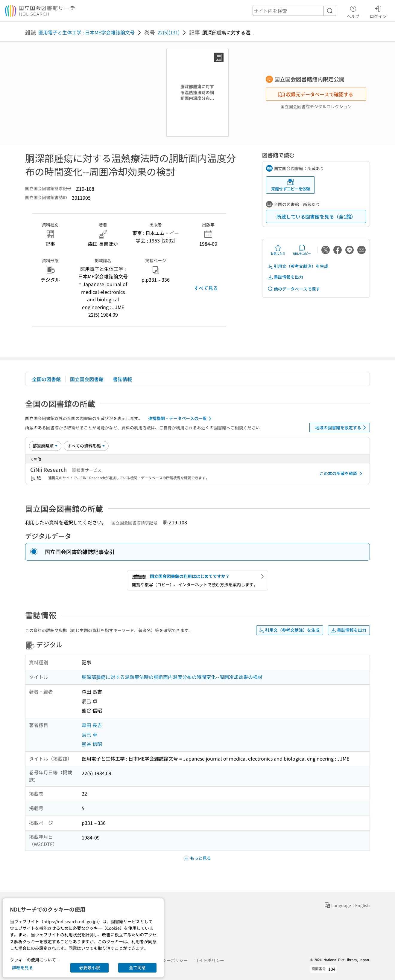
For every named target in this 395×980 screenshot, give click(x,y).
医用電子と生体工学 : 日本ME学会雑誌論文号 (86, 32)
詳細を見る (22, 967)
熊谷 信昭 (92, 744)
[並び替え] (45, 446)
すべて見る (206, 288)
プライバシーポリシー (167, 960)
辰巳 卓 (89, 735)
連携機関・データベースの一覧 (181, 419)
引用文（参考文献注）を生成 (298, 266)
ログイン (378, 11)
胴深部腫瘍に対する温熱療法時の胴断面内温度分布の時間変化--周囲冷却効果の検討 (172, 677)
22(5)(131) (168, 32)
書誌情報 (122, 379)
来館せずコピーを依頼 (291, 185)
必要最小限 (89, 967)
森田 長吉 (92, 725)
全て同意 (137, 967)
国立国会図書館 (87, 379)
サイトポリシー (209, 960)
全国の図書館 (46, 379)
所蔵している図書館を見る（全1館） (316, 216)
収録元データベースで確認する (315, 94)
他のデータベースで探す (294, 289)
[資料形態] (86, 446)
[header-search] (294, 11)
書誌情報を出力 (285, 277)
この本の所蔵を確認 (342, 474)
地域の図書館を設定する (342, 428)
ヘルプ (353, 11)
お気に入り (278, 250)
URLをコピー (302, 250)
